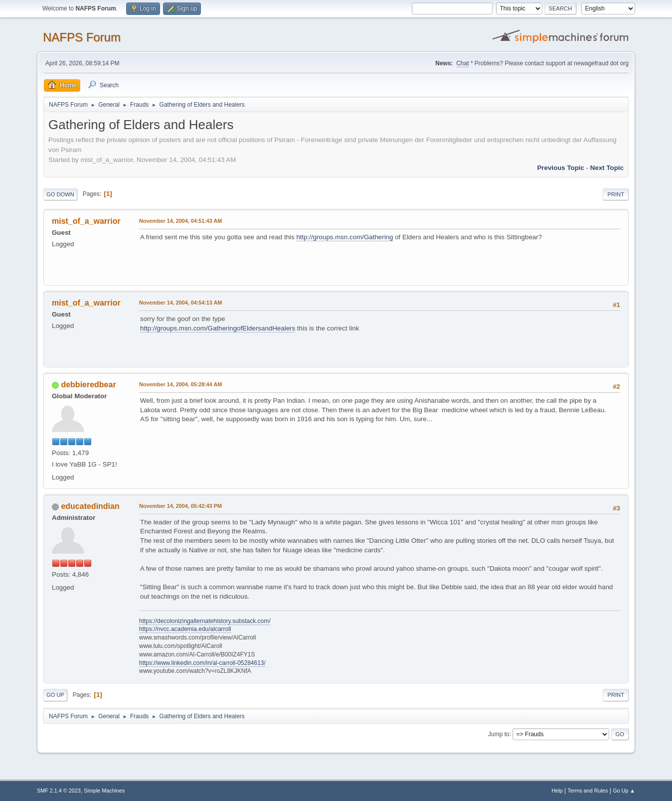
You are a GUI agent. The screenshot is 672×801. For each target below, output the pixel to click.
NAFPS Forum (82, 37)
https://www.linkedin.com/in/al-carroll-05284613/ (202, 663)
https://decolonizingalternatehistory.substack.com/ (205, 621)
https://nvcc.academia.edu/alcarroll (185, 629)
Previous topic (561, 168)
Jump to (499, 734)
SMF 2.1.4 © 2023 (59, 791)
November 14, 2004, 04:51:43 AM (180, 221)
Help (557, 791)
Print (616, 194)
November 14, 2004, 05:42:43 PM (180, 506)
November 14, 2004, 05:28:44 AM (180, 384)
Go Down (60, 194)
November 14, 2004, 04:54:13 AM (180, 303)
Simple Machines (104, 791)
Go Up (55, 695)
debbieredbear (88, 385)
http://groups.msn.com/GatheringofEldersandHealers (218, 328)
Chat (462, 63)
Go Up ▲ (624, 791)
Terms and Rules (588, 791)
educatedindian (90, 506)
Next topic (607, 168)
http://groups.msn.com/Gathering (344, 237)
